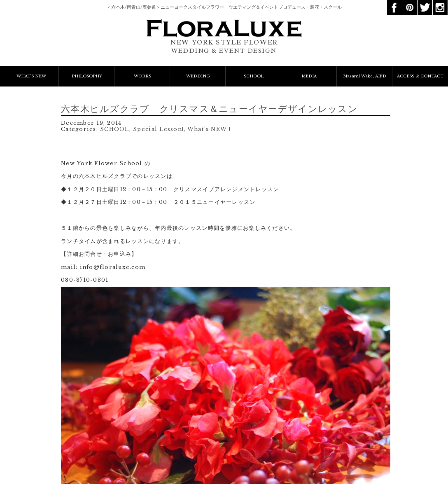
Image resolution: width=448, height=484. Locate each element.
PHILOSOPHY (87, 76)
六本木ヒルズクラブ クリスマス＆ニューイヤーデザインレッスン (209, 109)
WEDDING (198, 76)
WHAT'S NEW (31, 76)
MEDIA (309, 76)
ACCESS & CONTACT (420, 76)
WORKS (142, 76)
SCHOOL (254, 76)
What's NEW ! (209, 129)
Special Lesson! (158, 129)
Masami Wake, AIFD (365, 76)
